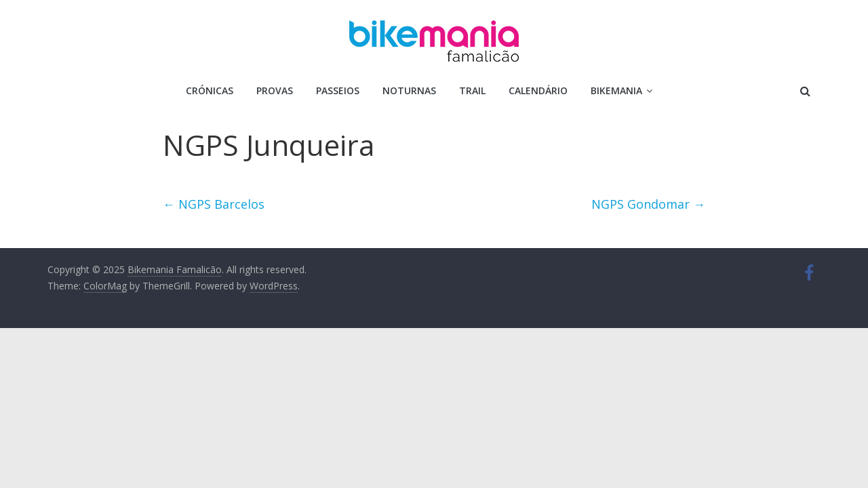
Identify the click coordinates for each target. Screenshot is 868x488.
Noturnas (409, 90)
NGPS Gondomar (648, 204)
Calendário (538, 90)
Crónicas (210, 90)
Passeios (338, 90)
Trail (472, 90)
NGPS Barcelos (214, 204)
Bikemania (616, 90)
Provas (275, 90)
